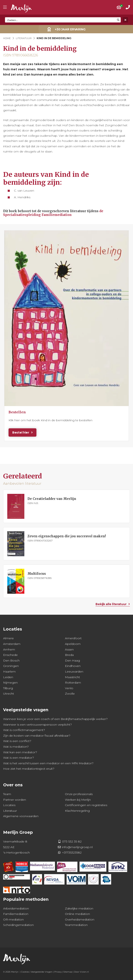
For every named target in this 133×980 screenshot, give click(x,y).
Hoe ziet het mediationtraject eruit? (29, 769)
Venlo (69, 688)
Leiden (8, 677)
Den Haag (72, 660)
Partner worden (15, 800)
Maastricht (72, 677)
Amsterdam (12, 644)
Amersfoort (73, 638)
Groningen (11, 666)
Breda (69, 655)
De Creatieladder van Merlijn (52, 499)
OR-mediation (13, 919)
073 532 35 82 (72, 841)
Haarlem (9, 672)
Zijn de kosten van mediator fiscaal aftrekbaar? (37, 736)
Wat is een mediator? (19, 758)
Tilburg (8, 688)
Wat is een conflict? (17, 741)
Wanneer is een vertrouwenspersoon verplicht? (37, 725)
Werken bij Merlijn (78, 800)
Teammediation (76, 925)
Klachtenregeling (77, 811)
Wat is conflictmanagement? (24, 730)
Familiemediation (16, 914)
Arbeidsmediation (16, 908)
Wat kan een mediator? (20, 752)
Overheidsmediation (80, 919)
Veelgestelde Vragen (42, 972)
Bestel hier (21, 432)
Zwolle (70, 694)
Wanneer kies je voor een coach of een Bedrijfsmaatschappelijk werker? (55, 719)
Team (7, 794)
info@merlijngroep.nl (77, 847)
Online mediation (77, 914)
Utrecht (9, 694)
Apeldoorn (73, 644)
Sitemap (68, 972)
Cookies (25, 972)
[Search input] (60, 20)
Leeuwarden (74, 672)
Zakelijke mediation (79, 908)
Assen (69, 649)
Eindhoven (73, 666)
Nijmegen (10, 683)
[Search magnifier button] (118, 20)
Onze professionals (79, 794)
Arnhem (9, 649)
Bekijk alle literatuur (111, 604)
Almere (8, 638)
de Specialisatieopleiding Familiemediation (53, 213)
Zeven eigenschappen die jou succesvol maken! (67, 536)
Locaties (9, 805)
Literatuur (24, 38)
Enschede (10, 655)
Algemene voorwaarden (21, 816)
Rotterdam (73, 683)
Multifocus (37, 574)
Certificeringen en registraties (86, 805)
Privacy (58, 972)
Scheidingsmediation (18, 925)
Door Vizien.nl (81, 972)
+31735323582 (72, 852)
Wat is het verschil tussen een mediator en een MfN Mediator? (48, 763)
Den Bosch (11, 660)
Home (7, 38)
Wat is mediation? (16, 747)
